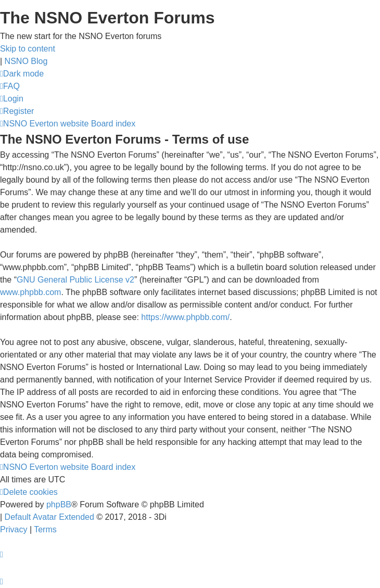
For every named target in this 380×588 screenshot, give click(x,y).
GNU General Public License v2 (75, 280)
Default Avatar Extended (49, 517)
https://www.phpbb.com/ (185, 317)
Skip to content (28, 49)
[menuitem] (10, 86)
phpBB (59, 504)
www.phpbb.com (30, 292)
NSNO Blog (26, 61)
